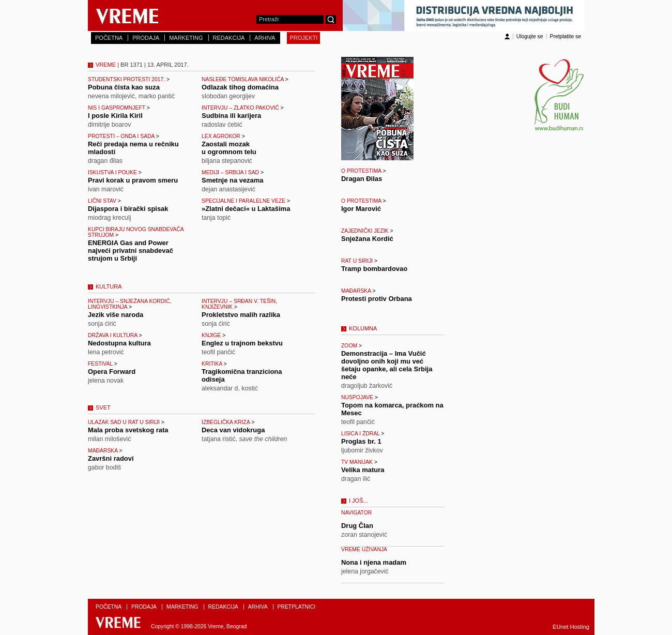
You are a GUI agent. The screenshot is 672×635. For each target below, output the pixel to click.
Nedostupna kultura (119, 343)
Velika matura (363, 470)
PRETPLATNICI (297, 607)
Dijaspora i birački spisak (128, 209)
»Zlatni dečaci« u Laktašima (246, 209)
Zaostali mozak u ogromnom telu (229, 148)
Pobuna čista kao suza (124, 87)
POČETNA (109, 38)
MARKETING (186, 38)
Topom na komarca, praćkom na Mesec (392, 409)
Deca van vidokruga (233, 430)
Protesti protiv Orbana (377, 299)
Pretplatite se (566, 36)
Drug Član (357, 526)
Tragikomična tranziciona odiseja (242, 375)
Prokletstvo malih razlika (241, 315)
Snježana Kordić (367, 239)
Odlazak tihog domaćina (240, 87)
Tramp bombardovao (374, 269)
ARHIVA (265, 38)
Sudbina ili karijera (231, 116)
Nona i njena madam (374, 562)
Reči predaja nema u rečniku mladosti (133, 148)
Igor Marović (361, 209)
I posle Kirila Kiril (115, 116)
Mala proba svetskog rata (128, 430)
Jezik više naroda (116, 315)
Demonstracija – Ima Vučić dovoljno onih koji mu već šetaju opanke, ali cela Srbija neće (387, 365)
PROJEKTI (303, 38)
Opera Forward (112, 372)
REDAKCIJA (229, 38)
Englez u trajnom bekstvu (242, 343)
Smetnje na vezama (233, 180)
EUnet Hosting (571, 627)
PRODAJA (146, 38)
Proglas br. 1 (361, 441)
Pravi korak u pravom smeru (133, 180)
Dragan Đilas (362, 179)
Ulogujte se (530, 36)
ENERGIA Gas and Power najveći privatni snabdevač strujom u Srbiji (131, 251)
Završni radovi (111, 458)
